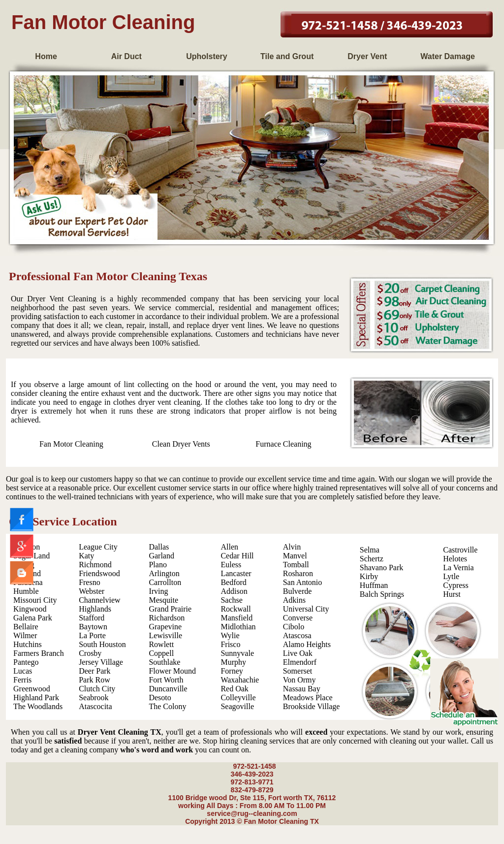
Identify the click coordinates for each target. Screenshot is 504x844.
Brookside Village (312, 706)
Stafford (92, 618)
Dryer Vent (367, 56)
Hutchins (28, 644)
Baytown (93, 627)
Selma (370, 550)
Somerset (298, 671)
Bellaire (26, 627)
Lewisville (165, 635)
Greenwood (32, 689)
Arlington (164, 573)
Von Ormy (299, 680)
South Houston (102, 644)
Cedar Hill (237, 556)
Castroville (460, 550)
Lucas (23, 671)
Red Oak (234, 689)
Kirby (369, 576)
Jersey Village (101, 662)
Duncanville (168, 689)
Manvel (295, 556)
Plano (157, 565)
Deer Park (94, 671)
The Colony (167, 706)
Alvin (292, 547)
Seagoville (237, 706)
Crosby (90, 653)
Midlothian (238, 627)
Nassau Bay (302, 689)
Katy (86, 556)
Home (46, 56)
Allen (229, 547)
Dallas (159, 547)
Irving (158, 591)
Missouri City (35, 600)
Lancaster (236, 573)
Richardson (167, 618)
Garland (161, 556)
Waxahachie (240, 680)
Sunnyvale (237, 653)
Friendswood (99, 573)
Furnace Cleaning (283, 444)
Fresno (90, 582)
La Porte (92, 635)
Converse (298, 618)
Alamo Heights (307, 644)
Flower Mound (172, 671)
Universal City (306, 609)
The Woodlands (38, 706)
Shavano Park (381, 568)
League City (98, 547)
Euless (231, 565)
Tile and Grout (287, 56)
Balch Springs (382, 594)
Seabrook (94, 698)
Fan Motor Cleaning (71, 444)
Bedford (233, 582)
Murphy (233, 662)
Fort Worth (166, 680)
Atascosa (297, 635)
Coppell (161, 653)
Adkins (294, 600)
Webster (92, 591)
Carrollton (165, 582)
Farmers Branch (39, 653)
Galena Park (33, 618)
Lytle (451, 576)
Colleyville (238, 698)
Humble (26, 591)
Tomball (296, 565)
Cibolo (294, 627)
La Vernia (458, 568)
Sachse (231, 600)
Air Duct (126, 56)
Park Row (94, 680)
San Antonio (303, 582)
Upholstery (207, 56)
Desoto (160, 698)
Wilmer (25, 635)
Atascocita (95, 706)
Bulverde (298, 591)
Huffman (374, 585)
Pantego (26, 662)
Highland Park (36, 698)
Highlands (95, 609)
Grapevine (165, 627)
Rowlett (161, 644)
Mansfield (236, 618)
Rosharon (298, 573)
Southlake (164, 662)
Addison (234, 591)
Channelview (99, 600)
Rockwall (236, 609)
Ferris (22, 680)
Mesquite (163, 600)
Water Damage (448, 56)
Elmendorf (300, 662)
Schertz (372, 559)
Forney (232, 671)
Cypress (456, 585)
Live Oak (298, 653)
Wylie (230, 635)
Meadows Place (308, 698)
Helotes (455, 559)
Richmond (95, 565)
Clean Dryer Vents (181, 444)
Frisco (230, 644)
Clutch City (97, 689)
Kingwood (30, 609)
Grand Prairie (170, 609)
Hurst (452, 594)
